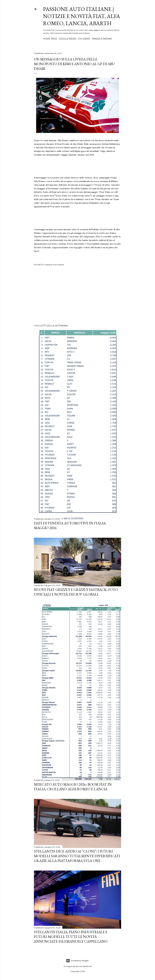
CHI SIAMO (84, 39)
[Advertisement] (77, 296)
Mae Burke (87, 966)
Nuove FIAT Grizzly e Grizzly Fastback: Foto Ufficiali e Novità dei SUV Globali (76, 592)
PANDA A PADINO (102, 39)
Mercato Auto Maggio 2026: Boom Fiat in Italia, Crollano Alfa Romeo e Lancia (73, 787)
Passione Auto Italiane (54, 265)
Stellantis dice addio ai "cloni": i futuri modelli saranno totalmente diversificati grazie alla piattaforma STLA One (77, 856)
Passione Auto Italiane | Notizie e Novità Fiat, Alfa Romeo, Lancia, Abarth (82, 16)
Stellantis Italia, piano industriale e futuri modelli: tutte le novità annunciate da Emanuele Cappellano (71, 937)
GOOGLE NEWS (68, 39)
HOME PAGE (50, 39)
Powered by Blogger (77, 961)
